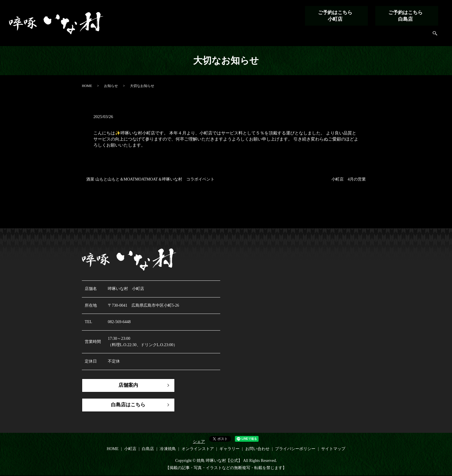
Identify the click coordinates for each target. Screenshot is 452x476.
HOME (251, 36)
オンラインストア (345, 36)
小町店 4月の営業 (349, 179)
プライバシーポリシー (295, 449)
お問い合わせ (411, 36)
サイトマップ (333, 449)
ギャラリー (380, 36)
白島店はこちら (122, 406)
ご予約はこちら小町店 (334, 16)
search (435, 37)
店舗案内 (122, 386)
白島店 (290, 36)
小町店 (271, 36)
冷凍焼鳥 (312, 36)
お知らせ (111, 86)
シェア (199, 442)
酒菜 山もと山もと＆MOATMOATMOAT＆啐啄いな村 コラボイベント (150, 179)
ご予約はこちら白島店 (404, 16)
